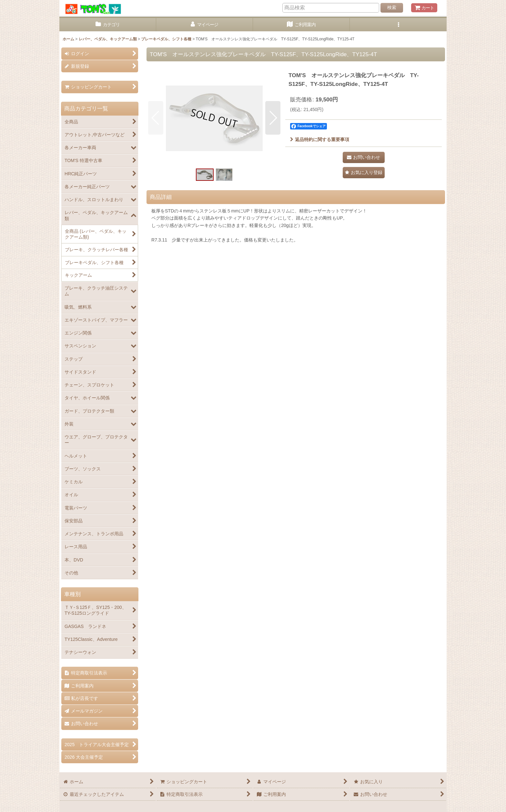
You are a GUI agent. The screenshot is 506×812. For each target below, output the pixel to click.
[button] (398, 25)
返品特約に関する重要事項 (320, 139)
